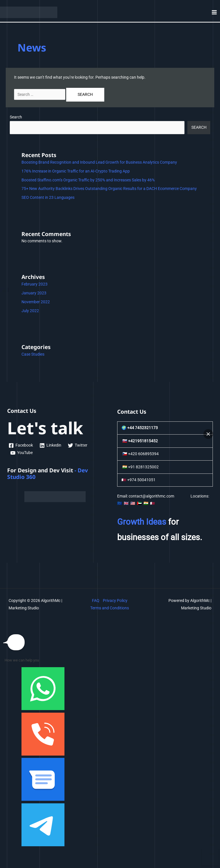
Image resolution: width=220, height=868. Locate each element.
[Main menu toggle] (214, 12)
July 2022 (30, 311)
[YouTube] (22, 453)
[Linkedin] (51, 445)
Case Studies (33, 354)
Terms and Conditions (110, 608)
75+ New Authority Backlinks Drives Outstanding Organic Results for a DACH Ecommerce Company (109, 189)
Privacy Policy (115, 601)
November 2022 (36, 302)
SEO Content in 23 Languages (48, 197)
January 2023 (34, 293)
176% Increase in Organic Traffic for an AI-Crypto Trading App (76, 171)
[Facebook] (21, 445)
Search (16, 117)
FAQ (96, 601)
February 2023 (35, 284)
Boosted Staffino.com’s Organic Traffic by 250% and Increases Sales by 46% (88, 180)
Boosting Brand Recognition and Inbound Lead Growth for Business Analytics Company (99, 162)
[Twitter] (78, 445)
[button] (208, 434)
